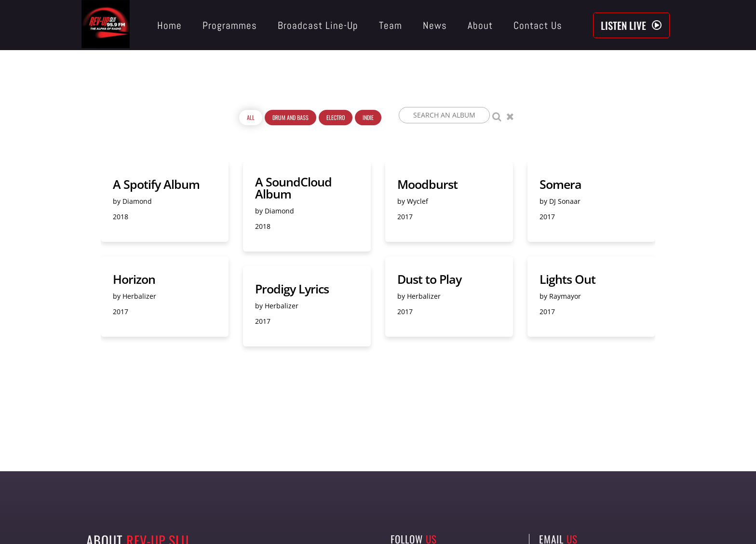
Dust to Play (429, 279)
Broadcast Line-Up (318, 25)
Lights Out (567, 279)
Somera (560, 184)
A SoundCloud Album (293, 188)
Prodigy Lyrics (292, 289)
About (480, 25)
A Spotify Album (156, 184)
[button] (631, 25)
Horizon (134, 279)
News (435, 25)
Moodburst (427, 184)
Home (169, 25)
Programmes (230, 25)
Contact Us (538, 25)
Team (391, 25)
